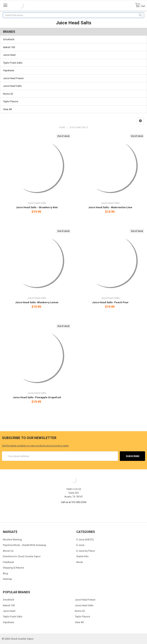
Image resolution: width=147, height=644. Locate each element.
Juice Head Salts (12, 86)
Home (62, 127)
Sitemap (7, 579)
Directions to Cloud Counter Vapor (22, 556)
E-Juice (80, 545)
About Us (8, 551)
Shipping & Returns (13, 568)
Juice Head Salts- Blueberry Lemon (37, 302)
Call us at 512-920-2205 (74, 502)
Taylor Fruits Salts (13, 63)
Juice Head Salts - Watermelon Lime (110, 207)
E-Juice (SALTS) (85, 540)
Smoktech (9, 39)
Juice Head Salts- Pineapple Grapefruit (37, 397)
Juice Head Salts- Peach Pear (110, 302)
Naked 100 (9, 47)
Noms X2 (8, 94)
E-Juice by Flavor (86, 551)
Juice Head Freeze (13, 78)
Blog (5, 573)
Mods (80, 562)
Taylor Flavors (11, 101)
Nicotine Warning (12, 540)
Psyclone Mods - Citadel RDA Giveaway (24, 545)
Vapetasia (9, 70)
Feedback (8, 562)
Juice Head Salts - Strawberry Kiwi (37, 207)
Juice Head (9, 55)
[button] (140, 121)
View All (7, 109)
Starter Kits (82, 556)
